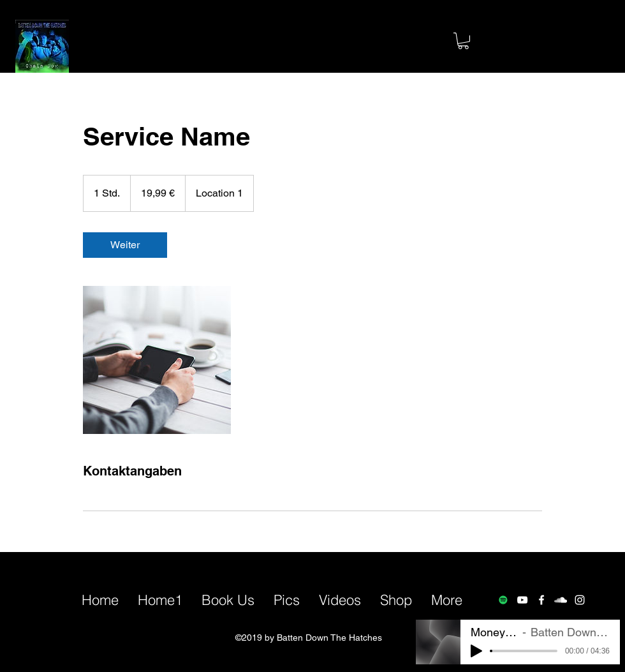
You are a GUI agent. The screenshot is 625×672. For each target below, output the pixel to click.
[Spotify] (503, 600)
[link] (125, 245)
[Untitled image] (157, 360)
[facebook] (541, 600)
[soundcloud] (561, 600)
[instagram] (580, 600)
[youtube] (522, 600)
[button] (463, 41)
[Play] (476, 651)
